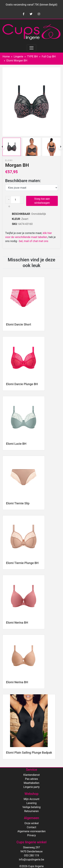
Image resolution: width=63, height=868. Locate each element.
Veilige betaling (31, 807)
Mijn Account (31, 799)
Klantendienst (31, 775)
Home (6, 57)
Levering (31, 803)
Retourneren (32, 811)
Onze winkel (31, 823)
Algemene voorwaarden (31, 831)
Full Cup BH (49, 57)
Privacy (31, 835)
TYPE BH (33, 57)
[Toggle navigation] (31, 48)
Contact (31, 827)
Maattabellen (31, 783)
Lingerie (19, 57)
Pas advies (31, 779)
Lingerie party (32, 787)
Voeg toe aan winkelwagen (42, 201)
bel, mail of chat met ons (34, 241)
